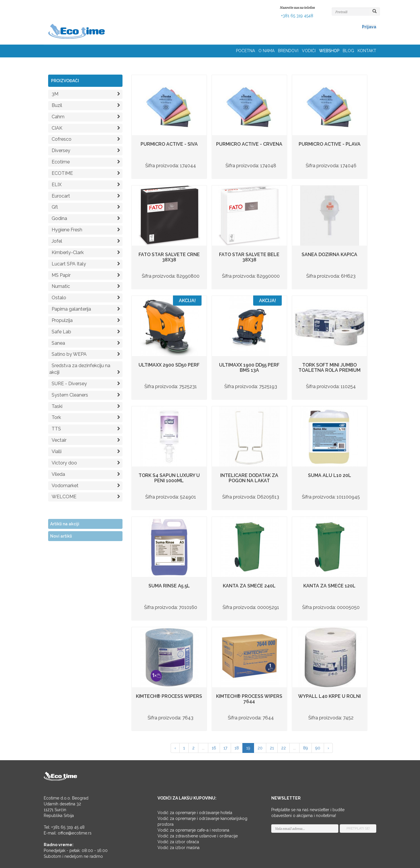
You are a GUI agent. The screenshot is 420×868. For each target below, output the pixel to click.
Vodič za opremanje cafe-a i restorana (193, 830)
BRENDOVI (288, 51)
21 (272, 748)
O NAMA (266, 51)
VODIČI (309, 51)
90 (318, 748)
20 (260, 748)
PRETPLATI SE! (358, 828)
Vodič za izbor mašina (178, 848)
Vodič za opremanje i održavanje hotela (195, 813)
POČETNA (245, 51)
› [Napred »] (328, 748)
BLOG (348, 51)
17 (225, 748)
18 (237, 748)
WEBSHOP (329, 51)
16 (214, 748)
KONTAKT (367, 51)
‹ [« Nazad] (175, 748)
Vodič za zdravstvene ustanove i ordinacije (198, 836)
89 (306, 748)
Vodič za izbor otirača (178, 842)
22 (283, 748)
